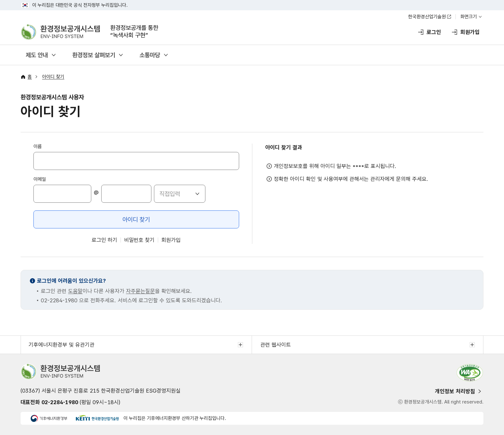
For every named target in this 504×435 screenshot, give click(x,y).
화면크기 (469, 17)
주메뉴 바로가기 (252, 0)
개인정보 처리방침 (455, 391)
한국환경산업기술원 (427, 17)
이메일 (40, 179)
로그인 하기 (104, 240)
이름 (38, 146)
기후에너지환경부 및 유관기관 (62, 345)
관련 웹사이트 (276, 345)
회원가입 (171, 240)
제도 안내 (37, 55)
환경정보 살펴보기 (94, 55)
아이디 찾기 (53, 77)
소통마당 (150, 55)
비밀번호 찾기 (139, 240)
